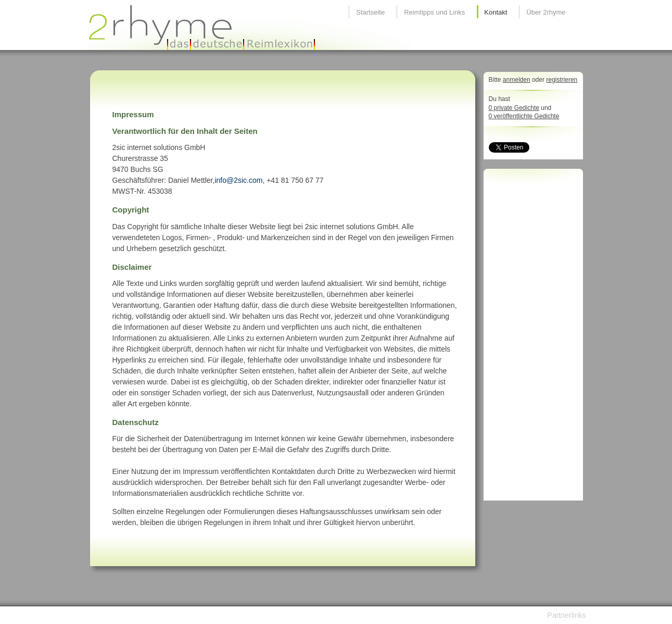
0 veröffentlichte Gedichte (524, 116)
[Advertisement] (530, 338)
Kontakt (496, 12)
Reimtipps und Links (434, 12)
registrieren (562, 80)
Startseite (370, 12)
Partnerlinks (567, 615)
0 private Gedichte (514, 108)
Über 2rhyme (546, 12)
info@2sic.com (238, 180)
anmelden (517, 80)
